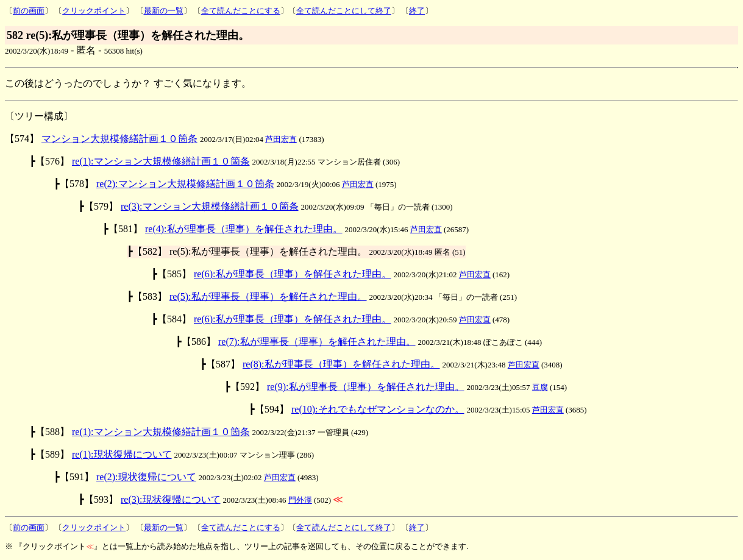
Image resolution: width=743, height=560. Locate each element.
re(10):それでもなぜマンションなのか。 (378, 409)
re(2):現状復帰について (146, 477)
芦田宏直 (281, 139)
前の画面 (29, 11)
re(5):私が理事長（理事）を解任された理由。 (268, 296)
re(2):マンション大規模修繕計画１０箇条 (185, 184)
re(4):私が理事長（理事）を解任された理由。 (244, 229)
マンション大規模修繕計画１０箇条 (119, 139)
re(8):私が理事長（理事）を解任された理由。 (341, 364)
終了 (417, 11)
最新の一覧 (164, 11)
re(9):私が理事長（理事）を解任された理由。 (366, 387)
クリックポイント (94, 11)
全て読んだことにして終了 (344, 11)
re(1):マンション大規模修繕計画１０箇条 (161, 161)
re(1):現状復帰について (122, 454)
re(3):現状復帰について (171, 499)
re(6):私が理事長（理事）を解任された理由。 (293, 274)
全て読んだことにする (241, 11)
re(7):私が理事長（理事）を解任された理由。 (317, 342)
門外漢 (300, 500)
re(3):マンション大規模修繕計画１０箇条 (210, 206)
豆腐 (540, 387)
